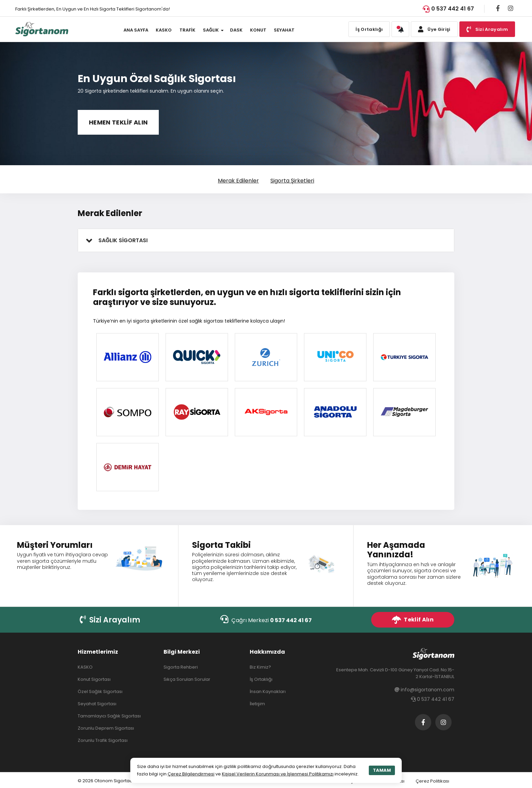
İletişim (257, 704)
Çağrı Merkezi (266, 620)
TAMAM (382, 770)
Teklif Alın (413, 620)
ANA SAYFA (136, 30)
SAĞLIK (211, 30)
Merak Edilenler (238, 181)
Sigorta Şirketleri (292, 181)
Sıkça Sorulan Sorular (187, 679)
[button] (400, 29)
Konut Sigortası (94, 679)
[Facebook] (498, 8)
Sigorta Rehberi (181, 667)
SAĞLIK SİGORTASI (123, 240)
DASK (236, 30)
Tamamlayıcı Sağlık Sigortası (109, 716)
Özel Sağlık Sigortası (100, 691)
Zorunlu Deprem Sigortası (106, 728)
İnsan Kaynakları (268, 691)
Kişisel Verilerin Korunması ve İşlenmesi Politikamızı (278, 774)
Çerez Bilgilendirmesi (191, 774)
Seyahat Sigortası (97, 704)
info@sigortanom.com (424, 690)
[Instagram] (511, 8)
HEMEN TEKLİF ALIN (118, 122)
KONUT (258, 30)
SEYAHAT (284, 30)
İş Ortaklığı (369, 29)
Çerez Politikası (432, 781)
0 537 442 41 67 (448, 9)
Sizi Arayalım (110, 620)
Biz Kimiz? (260, 667)
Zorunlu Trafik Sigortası (103, 740)
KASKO (164, 30)
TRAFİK (187, 30)
